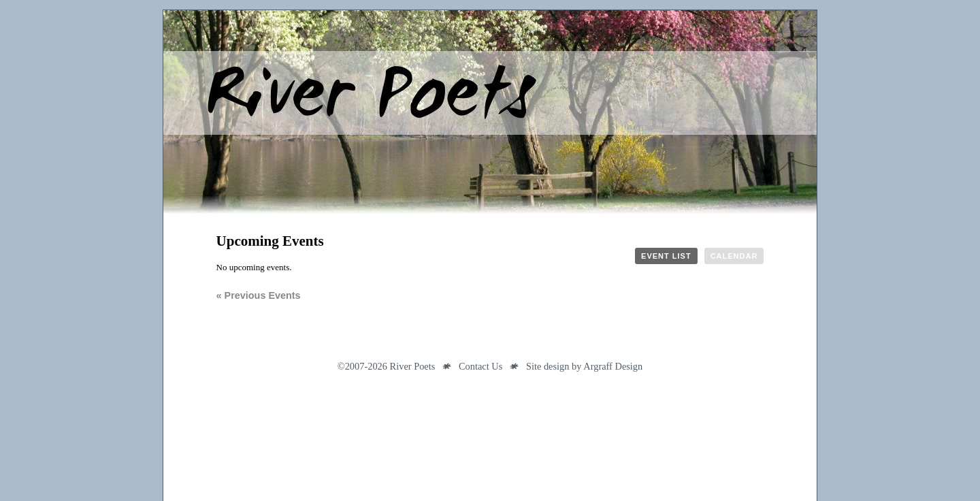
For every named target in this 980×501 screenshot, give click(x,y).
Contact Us (480, 366)
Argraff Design (613, 366)
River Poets (490, 112)
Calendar (734, 256)
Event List (666, 256)
